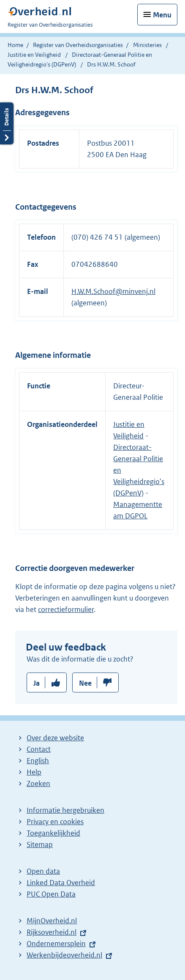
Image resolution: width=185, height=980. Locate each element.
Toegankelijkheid (53, 833)
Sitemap (40, 844)
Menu (162, 15)
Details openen (7, 123)
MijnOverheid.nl (52, 921)
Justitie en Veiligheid (35, 55)
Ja (37, 683)
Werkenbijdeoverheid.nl (64, 955)
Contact (39, 749)
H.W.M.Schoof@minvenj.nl (113, 291)
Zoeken (38, 783)
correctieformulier (66, 609)
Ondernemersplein (56, 944)
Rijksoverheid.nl (52, 932)
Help (34, 772)
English (38, 761)
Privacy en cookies (55, 822)
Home (15, 45)
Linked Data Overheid (61, 883)
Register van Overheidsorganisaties (78, 45)
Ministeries (147, 45)
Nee (85, 683)
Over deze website (55, 738)
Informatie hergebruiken (65, 810)
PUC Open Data (51, 894)
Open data (43, 871)
